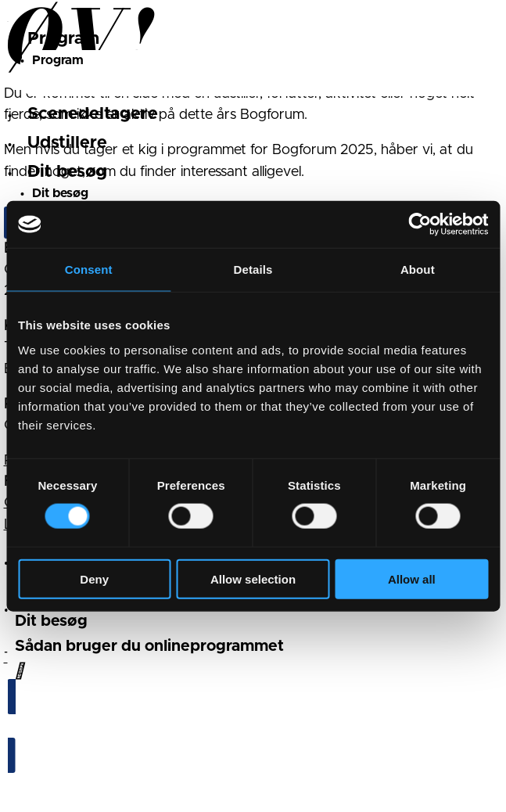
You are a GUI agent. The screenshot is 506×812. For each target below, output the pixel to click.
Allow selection (253, 578)
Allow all (412, 578)
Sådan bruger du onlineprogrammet (149, 646)
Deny (94, 578)
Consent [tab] (89, 269)
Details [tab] (253, 269)
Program (63, 39)
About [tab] (418, 269)
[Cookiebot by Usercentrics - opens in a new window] (420, 225)
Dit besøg (67, 172)
